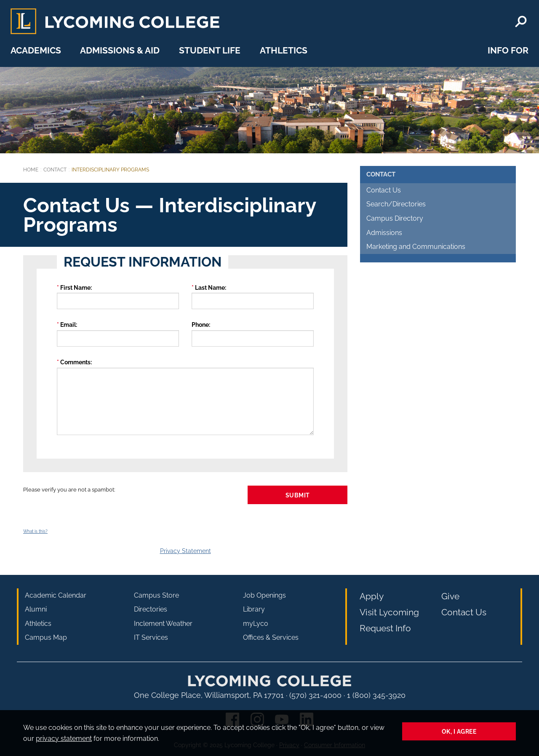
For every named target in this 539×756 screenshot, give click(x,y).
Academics (36, 50)
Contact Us (384, 190)
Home (31, 170)
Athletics (284, 50)
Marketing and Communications (416, 247)
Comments (75, 362)
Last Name (210, 287)
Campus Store (156, 595)
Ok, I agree (459, 731)
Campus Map (46, 637)
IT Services (151, 637)
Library (254, 609)
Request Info (385, 628)
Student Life (210, 50)
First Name (75, 287)
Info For (508, 50)
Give (450, 596)
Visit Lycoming (389, 612)
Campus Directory (395, 218)
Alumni (36, 609)
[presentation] (87, 511)
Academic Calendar (56, 595)
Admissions (384, 233)
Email (68, 325)
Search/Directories (396, 204)
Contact (55, 170)
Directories (151, 609)
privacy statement (64, 739)
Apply (372, 596)
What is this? (35, 531)
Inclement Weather (163, 624)
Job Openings (264, 595)
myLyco (256, 624)
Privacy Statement (185, 551)
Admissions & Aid (120, 50)
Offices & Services (271, 637)
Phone (200, 325)
